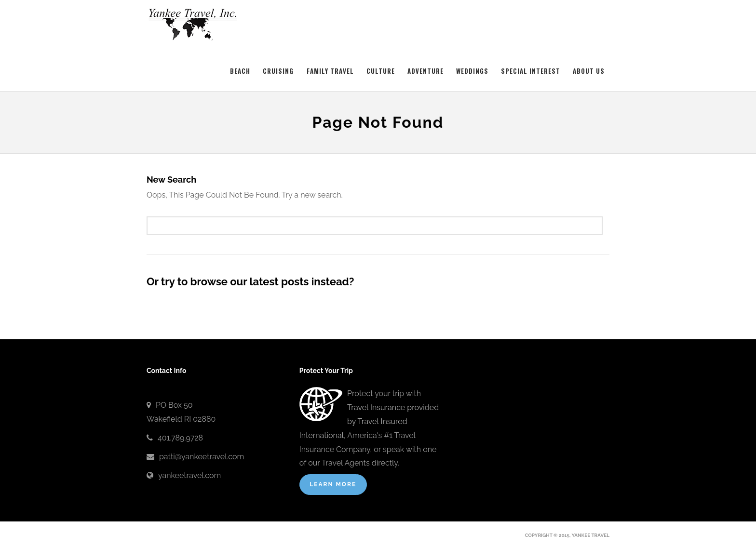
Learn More (333, 484)
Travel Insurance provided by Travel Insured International (369, 421)
